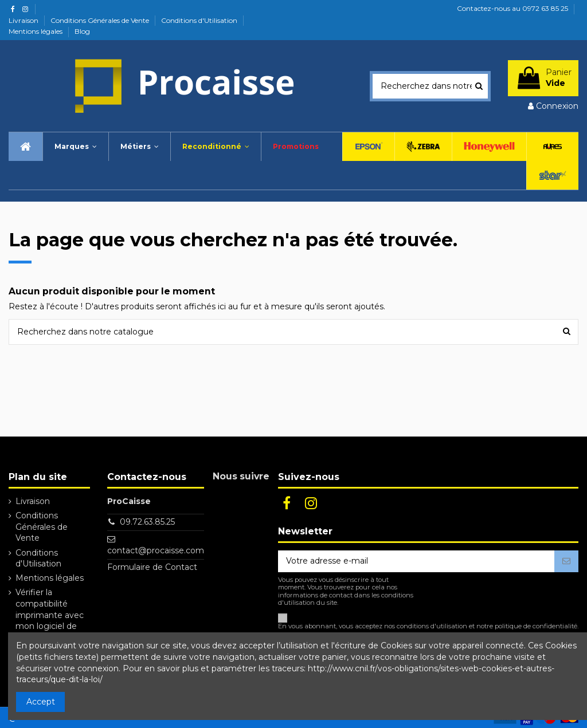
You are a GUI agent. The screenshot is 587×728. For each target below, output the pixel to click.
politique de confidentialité (536, 626)
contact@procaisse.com (156, 550)
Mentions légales (36, 31)
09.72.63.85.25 (147, 522)
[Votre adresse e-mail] (416, 561)
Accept (41, 702)
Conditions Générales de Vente (101, 20)
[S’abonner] (566, 561)
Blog (82, 31)
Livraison (24, 20)
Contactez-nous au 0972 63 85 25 (512, 8)
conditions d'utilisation (432, 626)
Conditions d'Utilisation (200, 20)
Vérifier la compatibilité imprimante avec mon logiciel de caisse (50, 615)
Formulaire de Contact (152, 567)
